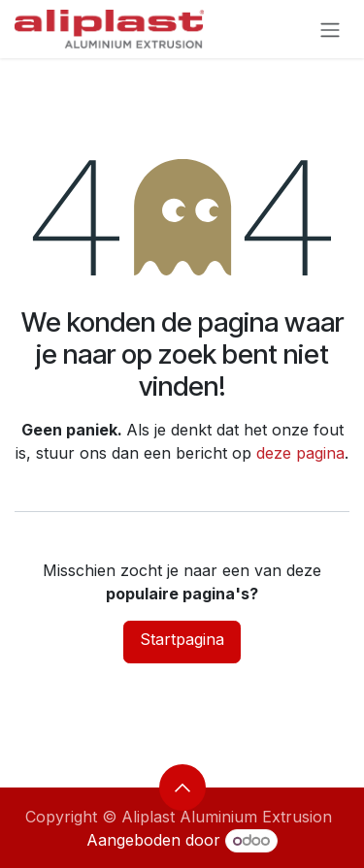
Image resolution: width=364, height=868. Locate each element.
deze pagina (300, 453)
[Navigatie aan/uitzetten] (330, 29)
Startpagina (182, 639)
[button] (182, 788)
